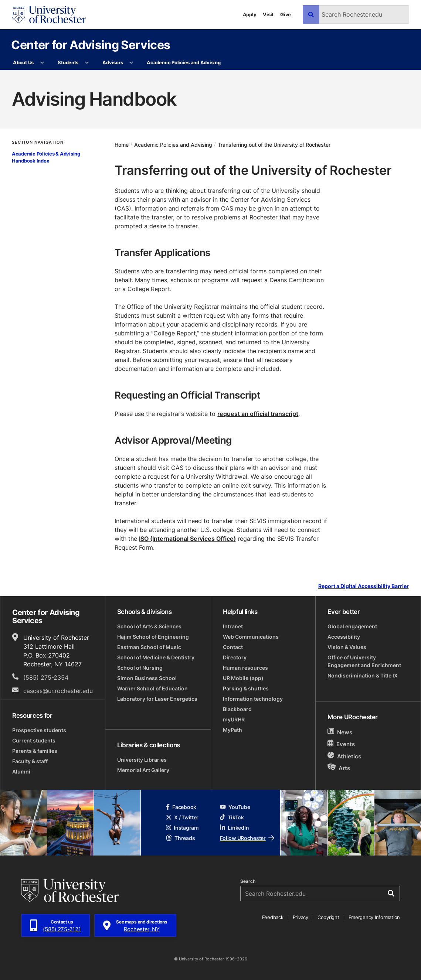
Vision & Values (347, 647)
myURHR (234, 719)
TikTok (232, 817)
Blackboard (237, 709)
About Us (23, 62)
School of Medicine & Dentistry (156, 657)
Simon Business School (147, 678)
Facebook (181, 807)
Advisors (113, 62)
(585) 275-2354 (46, 677)
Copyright (328, 917)
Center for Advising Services (91, 45)
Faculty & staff (30, 761)
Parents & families (35, 751)
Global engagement (352, 626)
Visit (268, 14)
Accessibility (344, 637)
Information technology (253, 699)
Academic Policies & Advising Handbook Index (46, 157)
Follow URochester (247, 838)
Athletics (344, 756)
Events (341, 744)
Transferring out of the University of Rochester (274, 144)
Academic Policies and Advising (184, 62)
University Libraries (142, 760)
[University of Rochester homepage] (49, 15)
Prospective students (39, 730)
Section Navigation (38, 142)
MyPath (232, 730)
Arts (339, 768)
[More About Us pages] (42, 63)
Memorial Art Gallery (143, 770)
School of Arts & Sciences (149, 626)
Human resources (245, 668)
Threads (180, 838)
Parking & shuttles (246, 688)
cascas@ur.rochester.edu (58, 691)
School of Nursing (140, 668)
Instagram (182, 828)
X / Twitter (182, 817)
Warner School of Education (152, 688)
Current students (34, 740)
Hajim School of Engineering (153, 637)
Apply (250, 14)
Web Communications (251, 637)
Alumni (21, 771)
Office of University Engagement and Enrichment (364, 661)
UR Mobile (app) (243, 678)
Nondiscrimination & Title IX (363, 675)
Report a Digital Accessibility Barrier (364, 586)
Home (122, 144)
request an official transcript (258, 414)
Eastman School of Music (149, 647)
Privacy (301, 917)
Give (286, 14)
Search (248, 881)
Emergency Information (374, 917)
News (340, 732)
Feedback (273, 917)
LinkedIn (234, 828)
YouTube (235, 807)
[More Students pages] (87, 63)
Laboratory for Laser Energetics (157, 699)
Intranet (233, 626)
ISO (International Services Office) (187, 539)
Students (68, 62)
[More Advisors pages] (131, 63)
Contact (233, 647)
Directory (235, 657)
